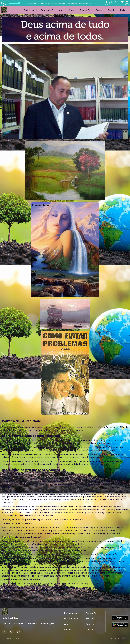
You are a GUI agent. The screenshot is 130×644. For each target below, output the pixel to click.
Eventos (100, 10)
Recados (112, 10)
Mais (123, 10)
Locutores (91, 630)
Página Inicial (30, 10)
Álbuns (62, 10)
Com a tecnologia (119, 638)
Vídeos (73, 10)
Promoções (86, 10)
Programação (47, 10)
